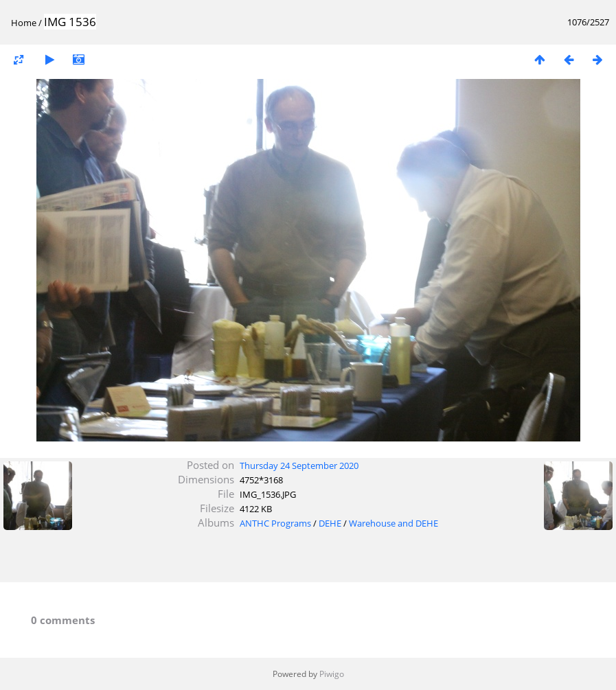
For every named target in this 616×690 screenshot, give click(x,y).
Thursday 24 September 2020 (299, 465)
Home (24, 23)
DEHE (330, 523)
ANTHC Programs (275, 523)
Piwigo (332, 674)
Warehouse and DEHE (393, 523)
